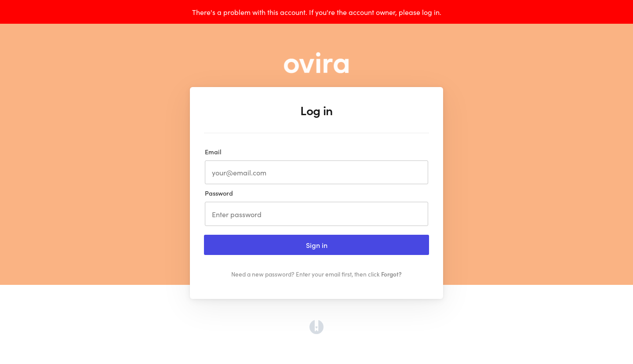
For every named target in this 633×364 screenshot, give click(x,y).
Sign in (317, 245)
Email (213, 152)
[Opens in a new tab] (316, 331)
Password (219, 193)
